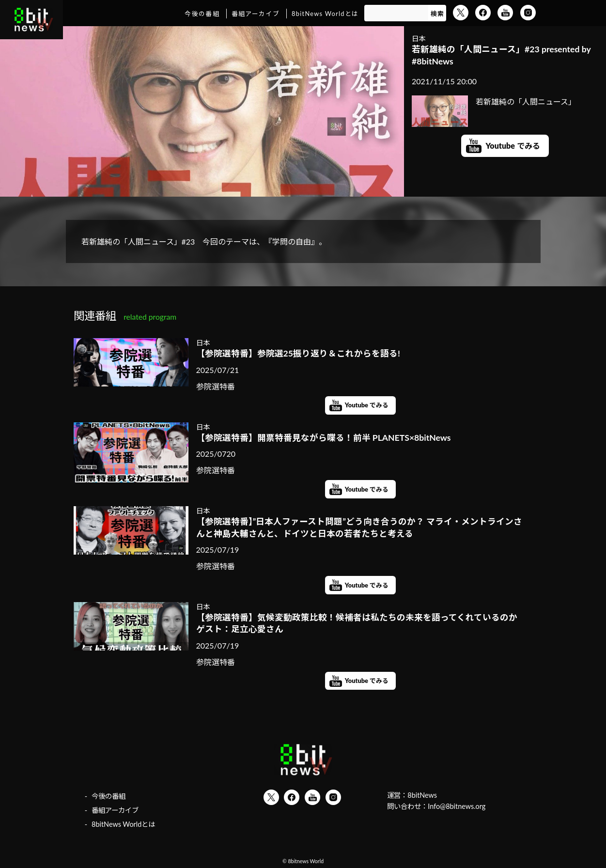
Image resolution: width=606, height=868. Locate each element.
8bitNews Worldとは (325, 14)
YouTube (505, 13)
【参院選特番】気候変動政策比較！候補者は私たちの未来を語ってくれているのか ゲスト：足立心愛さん (361, 623)
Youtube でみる (513, 146)
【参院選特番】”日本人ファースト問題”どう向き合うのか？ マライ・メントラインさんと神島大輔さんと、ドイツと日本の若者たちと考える (359, 527)
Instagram (528, 13)
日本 (419, 39)
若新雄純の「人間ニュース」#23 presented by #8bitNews (501, 55)
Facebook (483, 13)
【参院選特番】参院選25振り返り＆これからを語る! (298, 353)
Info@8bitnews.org (457, 806)
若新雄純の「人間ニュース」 (494, 102)
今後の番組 (202, 14)
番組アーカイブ (256, 14)
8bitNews (422, 795)
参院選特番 (216, 386)
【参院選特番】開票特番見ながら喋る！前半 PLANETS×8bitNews (324, 438)
